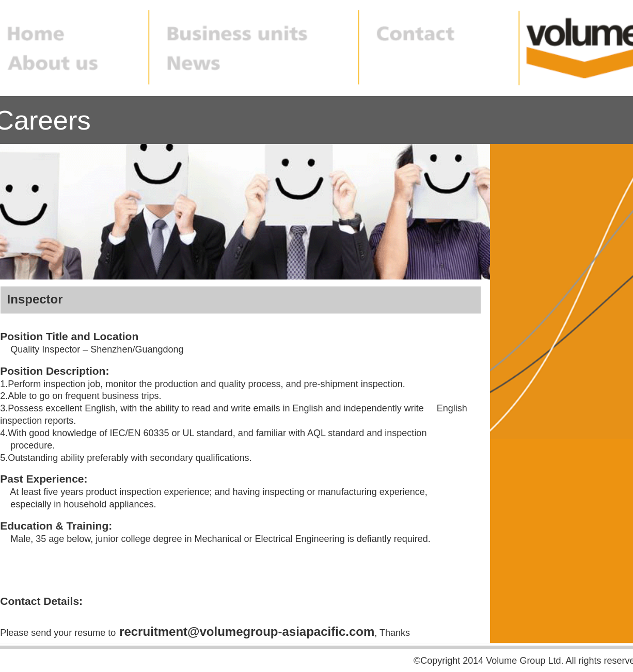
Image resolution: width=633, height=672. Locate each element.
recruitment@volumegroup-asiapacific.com (247, 632)
